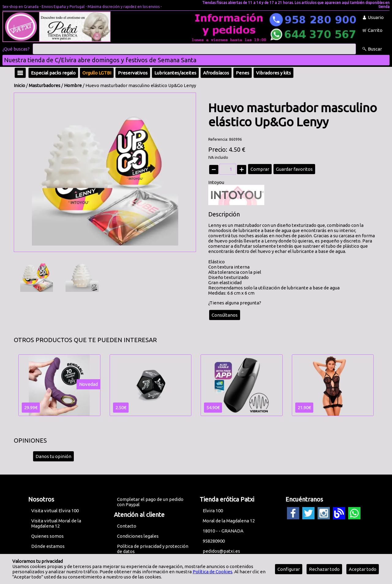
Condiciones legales (138, 536)
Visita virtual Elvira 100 (55, 511)
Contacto (127, 526)
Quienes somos (47, 536)
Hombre (73, 85)
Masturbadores (45, 85)
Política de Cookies (213, 572)
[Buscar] (194, 49)
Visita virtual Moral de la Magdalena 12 (56, 523)
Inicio (19, 85)
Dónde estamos (48, 546)
